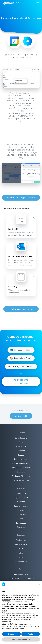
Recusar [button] (11, 634)
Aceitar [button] (31, 634)
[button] (39, 584)
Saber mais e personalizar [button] (21, 639)
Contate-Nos (21, 416)
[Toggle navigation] (38, 3)
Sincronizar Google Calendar (21, 198)
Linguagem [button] (21, 561)
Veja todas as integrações (21, 309)
